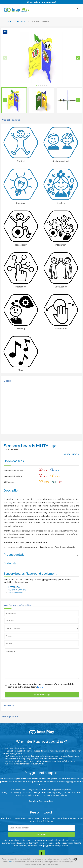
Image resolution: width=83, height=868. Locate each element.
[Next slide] (78, 58)
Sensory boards (15, 593)
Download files (14, 461)
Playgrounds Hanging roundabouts (18, 792)
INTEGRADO (14, 587)
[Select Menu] (78, 10)
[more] (40, 687)
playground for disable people (51, 840)
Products (21, 21)
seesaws (65, 843)
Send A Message (42, 695)
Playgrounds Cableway (45, 792)
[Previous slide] (5, 58)
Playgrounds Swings (25, 795)
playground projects (51, 843)
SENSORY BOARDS (17, 590)
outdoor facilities (33, 843)
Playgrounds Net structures (68, 792)
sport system (19, 843)
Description (11, 491)
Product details (14, 555)
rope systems (20, 846)
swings (58, 846)
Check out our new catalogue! (41, 2)
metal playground (28, 840)
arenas (65, 846)
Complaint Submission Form (41, 801)
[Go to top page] (42, 853)
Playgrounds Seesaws (45, 795)
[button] (14, 100)
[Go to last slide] (5, 100)
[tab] (36, 85)
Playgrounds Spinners (61, 790)
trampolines (61, 795)
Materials (10, 563)
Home (9, 21)
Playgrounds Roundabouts (39, 790)
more (11, 862)
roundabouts (75, 843)
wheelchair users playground (40, 846)
